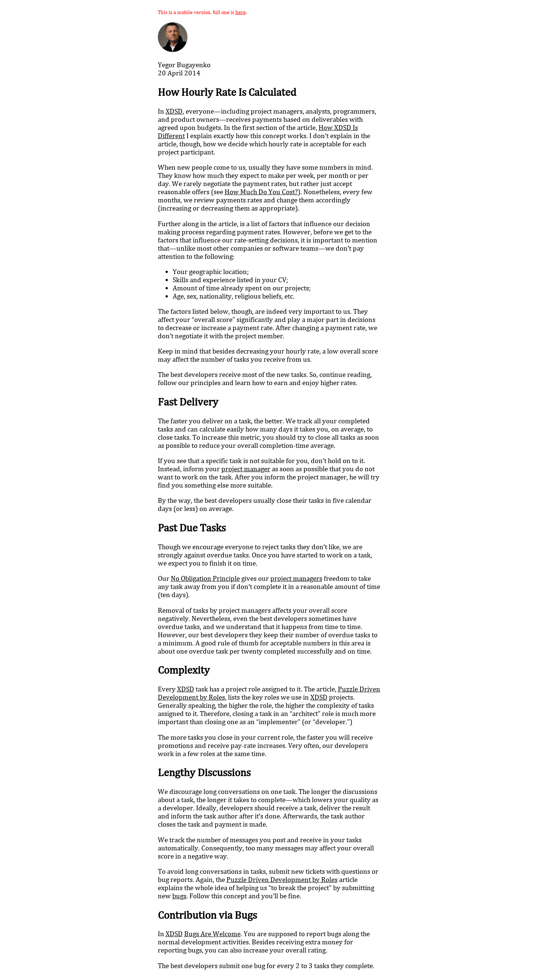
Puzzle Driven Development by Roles (282, 879)
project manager (246, 469)
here (241, 12)
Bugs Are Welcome (212, 934)
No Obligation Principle (205, 578)
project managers (296, 578)
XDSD (174, 111)
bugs (179, 896)
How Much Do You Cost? (261, 192)
